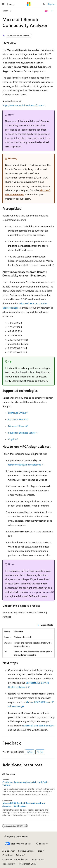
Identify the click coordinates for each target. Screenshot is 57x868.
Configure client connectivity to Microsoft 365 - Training (25, 784)
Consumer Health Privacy (14, 859)
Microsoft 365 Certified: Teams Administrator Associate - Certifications (24, 804)
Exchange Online (17, 413)
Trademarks (8, 864)
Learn (6, 11)
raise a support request (39, 592)
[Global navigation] (3, 4)
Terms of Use (38, 859)
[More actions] (52, 11)
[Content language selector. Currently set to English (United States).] (16, 836)
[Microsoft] (29, 4)
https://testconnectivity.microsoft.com (22, 105)
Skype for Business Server (22, 433)
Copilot (12, 439)
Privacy (19, 855)
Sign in (51, 4)
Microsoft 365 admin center (38, 725)
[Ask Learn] (46, 11)
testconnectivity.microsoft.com (25, 465)
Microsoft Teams (17, 426)
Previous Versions (26, 851)
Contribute (7, 855)
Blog (40, 851)
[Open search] (44, 4)
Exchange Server (17, 419)
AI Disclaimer (9, 851)
